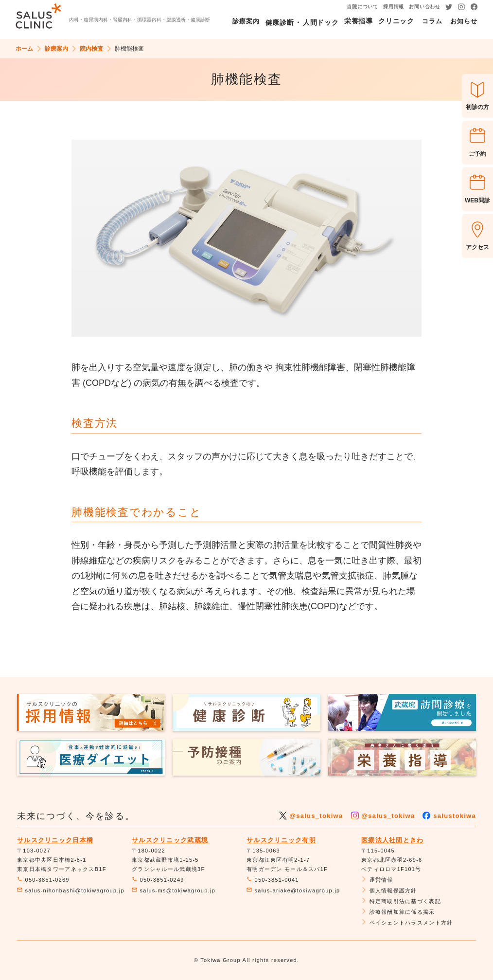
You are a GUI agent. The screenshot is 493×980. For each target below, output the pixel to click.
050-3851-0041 (273, 880)
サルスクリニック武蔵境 (170, 840)
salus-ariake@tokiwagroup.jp (293, 890)
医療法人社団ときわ (393, 840)
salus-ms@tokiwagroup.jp (174, 890)
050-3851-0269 (43, 880)
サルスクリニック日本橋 (55, 840)
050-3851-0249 (158, 880)
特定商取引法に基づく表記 (401, 901)
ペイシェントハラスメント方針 (407, 923)
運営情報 (377, 880)
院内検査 (91, 49)
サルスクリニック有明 (281, 840)
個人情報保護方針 (389, 890)
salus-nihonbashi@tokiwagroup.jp (71, 890)
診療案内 (56, 49)
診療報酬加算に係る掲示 (398, 912)
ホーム (24, 49)
